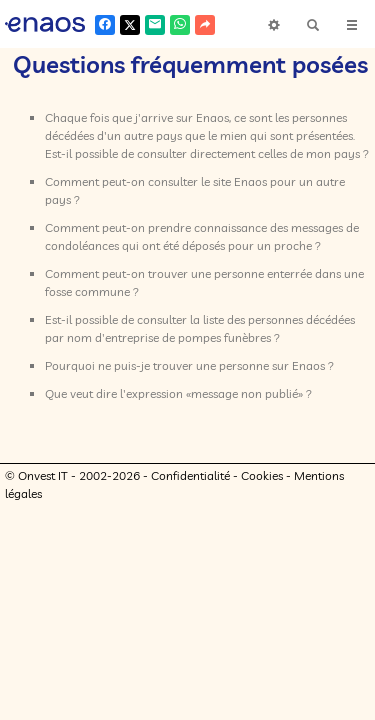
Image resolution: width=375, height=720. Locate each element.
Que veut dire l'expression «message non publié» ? (178, 420)
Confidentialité (190, 502)
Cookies (262, 502)
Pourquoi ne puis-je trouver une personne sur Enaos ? (189, 392)
